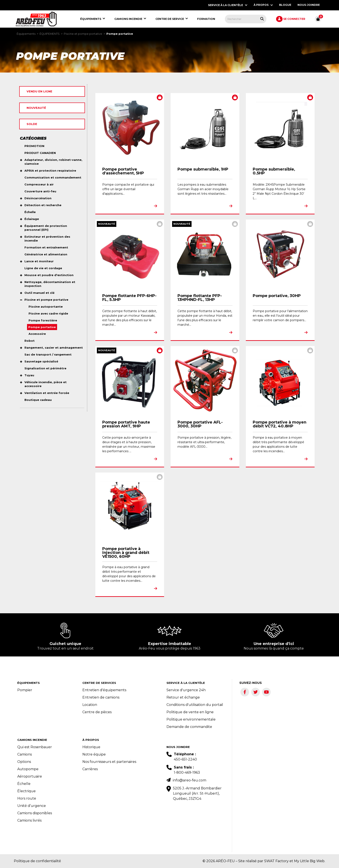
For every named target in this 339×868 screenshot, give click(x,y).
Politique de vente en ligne (190, 712)
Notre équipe (94, 754)
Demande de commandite (189, 727)
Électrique (26, 791)
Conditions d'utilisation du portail (195, 705)
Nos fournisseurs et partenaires (109, 762)
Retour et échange (183, 697)
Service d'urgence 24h (186, 690)
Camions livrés (29, 820)
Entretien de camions (101, 697)
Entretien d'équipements (104, 690)
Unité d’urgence (32, 806)
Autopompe (28, 769)
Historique (91, 747)
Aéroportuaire (30, 776)
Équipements (26, 34)
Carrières (90, 769)
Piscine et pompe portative (83, 34)
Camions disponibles (35, 813)
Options (24, 762)
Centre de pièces (97, 712)
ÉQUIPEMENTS (50, 34)
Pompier (25, 690)
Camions (25, 754)
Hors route (27, 798)
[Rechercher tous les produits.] (262, 19)
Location (90, 705)
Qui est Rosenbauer (35, 747)
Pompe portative (120, 34)
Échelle (24, 784)
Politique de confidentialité (37, 861)
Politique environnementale (191, 719)
